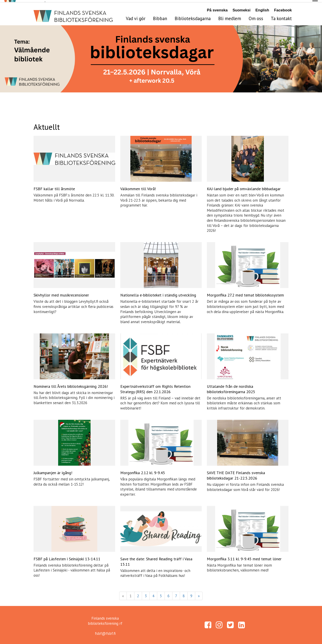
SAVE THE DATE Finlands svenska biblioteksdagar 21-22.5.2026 (236, 473)
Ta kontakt (281, 16)
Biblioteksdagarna (193, 16)
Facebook (283, 8)
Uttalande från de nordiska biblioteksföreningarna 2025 (231, 387)
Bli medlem (230, 16)
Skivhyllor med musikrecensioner (61, 293)
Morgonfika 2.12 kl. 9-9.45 (143, 471)
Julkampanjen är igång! (53, 471)
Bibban (160, 16)
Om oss (256, 16)
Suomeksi (241, 8)
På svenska (217, 8)
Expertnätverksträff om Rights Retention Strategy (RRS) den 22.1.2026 (155, 387)
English (262, 8)
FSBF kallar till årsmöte (54, 187)
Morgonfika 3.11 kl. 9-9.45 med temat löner (244, 557)
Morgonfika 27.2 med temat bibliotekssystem (245, 293)
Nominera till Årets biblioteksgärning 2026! (71, 384)
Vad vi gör (136, 16)
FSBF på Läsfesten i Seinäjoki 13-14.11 (67, 557)
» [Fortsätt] (199, 594)
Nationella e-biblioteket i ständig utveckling (158, 293)
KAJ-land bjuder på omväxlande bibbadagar (244, 187)
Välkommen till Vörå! (138, 187)
